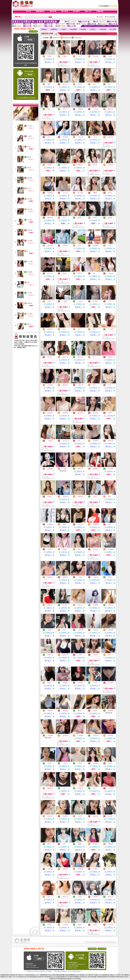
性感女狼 (80, 788)
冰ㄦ (28, 251)
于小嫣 (95, 683)
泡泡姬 (110, 816)
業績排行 (44, 29)
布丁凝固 (30, 220)
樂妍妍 (80, 218)
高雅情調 (50, 469)
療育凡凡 (111, 897)
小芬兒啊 (30, 262)
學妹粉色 (80, 496)
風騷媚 (95, 193)
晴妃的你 (50, 218)
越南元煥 (50, 246)
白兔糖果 (30, 199)
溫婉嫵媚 (65, 711)
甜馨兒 (110, 577)
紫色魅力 (50, 549)
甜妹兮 (65, 273)
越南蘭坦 (96, 469)
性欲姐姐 (50, 869)
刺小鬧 (95, 165)
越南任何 (50, 816)
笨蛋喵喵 (30, 230)
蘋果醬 (65, 549)
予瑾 (109, 301)
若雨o (64, 524)
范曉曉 (49, 630)
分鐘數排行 (54, 29)
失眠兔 (95, 218)
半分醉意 (111, 788)
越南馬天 (50, 605)
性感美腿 (50, 524)
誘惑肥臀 (65, 816)
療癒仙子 (80, 165)
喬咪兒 (29, 324)
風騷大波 (80, 469)
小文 (64, 788)
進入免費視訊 (48, 59)
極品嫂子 (80, 413)
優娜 (49, 84)
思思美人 (96, 844)
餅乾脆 (110, 218)
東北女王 (65, 441)
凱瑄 (94, 788)
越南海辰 (50, 329)
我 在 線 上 (48, 62)
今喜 (109, 385)
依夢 (94, 385)
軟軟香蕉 (96, 246)
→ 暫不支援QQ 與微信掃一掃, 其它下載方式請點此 (67, 971)
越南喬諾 (96, 524)
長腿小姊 (111, 441)
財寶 (109, 524)
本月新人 (93, 29)
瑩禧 (28, 282)
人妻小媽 (80, 385)
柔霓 (64, 218)
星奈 (109, 869)
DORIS (65, 165)
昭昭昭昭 (30, 178)
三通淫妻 (96, 630)
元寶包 (49, 925)
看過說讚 (80, 683)
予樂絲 (49, 56)
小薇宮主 (96, 655)
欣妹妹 (95, 711)
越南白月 (111, 109)
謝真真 (80, 273)
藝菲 (94, 273)
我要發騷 (50, 193)
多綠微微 (50, 385)
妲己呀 (49, 357)
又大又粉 (65, 193)
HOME (101, 17)
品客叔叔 (96, 735)
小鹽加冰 (111, 165)
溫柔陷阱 (30, 209)
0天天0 (65, 109)
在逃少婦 (80, 137)
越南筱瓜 (50, 788)
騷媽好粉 (80, 357)
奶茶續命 (96, 56)
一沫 (79, 56)
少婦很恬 (96, 605)
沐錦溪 (110, 413)
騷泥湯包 (50, 413)
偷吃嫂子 (96, 301)
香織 (94, 84)
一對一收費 (112, 29)
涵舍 (49, 137)
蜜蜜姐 (29, 157)
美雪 (109, 655)
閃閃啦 (49, 165)
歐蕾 (94, 329)
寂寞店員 (96, 549)
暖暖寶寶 (96, 816)
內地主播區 (73, 29)
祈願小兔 (50, 655)
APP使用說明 (92, 949)
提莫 (64, 630)
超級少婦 (65, 655)
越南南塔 (111, 844)
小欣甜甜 (30, 241)
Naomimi (95, 109)
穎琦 (109, 496)
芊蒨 (109, 246)
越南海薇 (65, 735)
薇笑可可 (65, 357)
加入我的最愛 (111, 17)
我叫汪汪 (65, 84)
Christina (95, 137)
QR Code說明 (33, 31)
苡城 (79, 329)
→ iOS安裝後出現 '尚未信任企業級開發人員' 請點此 (38, 971)
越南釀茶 (65, 869)
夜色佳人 (80, 605)
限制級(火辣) (56, 38)
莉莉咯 (49, 496)
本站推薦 (83, 29)
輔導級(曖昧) (67, 38)
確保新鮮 (65, 413)
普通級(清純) (78, 38)
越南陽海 (65, 577)
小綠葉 (80, 655)
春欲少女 (50, 273)
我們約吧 (65, 246)
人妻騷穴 (65, 301)
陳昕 (79, 549)
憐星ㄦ (49, 897)
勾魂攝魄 (30, 272)
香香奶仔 (50, 711)
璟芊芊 (49, 301)
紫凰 (49, 844)
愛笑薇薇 (65, 137)
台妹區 (64, 29)
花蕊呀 (29, 147)
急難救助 (30, 303)
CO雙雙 (29, 136)
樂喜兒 (110, 357)
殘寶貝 (80, 925)
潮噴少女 (111, 605)
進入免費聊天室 (93, 580)
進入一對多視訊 (109, 416)
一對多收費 (103, 29)
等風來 (29, 168)
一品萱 (65, 763)
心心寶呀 (30, 314)
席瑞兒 (80, 84)
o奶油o (110, 56)
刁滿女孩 (96, 577)
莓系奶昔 (111, 735)
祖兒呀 (29, 188)
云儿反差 (30, 126)
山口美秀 (111, 469)
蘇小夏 (65, 605)
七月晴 (65, 469)
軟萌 (64, 844)
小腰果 (80, 763)
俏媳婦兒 (80, 109)
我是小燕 (65, 897)
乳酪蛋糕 (65, 683)
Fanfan (95, 496)
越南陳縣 (111, 711)
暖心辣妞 (111, 683)
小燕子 (110, 763)
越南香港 (65, 385)
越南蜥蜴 (80, 869)
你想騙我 (111, 549)
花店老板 (96, 413)
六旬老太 (30, 293)
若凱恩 (49, 683)
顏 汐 (79, 246)
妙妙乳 (110, 193)
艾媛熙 (65, 56)
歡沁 (109, 84)
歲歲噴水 (50, 577)
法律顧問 (96, 441)
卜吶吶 (80, 577)
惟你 (79, 441)
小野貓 (50, 441)
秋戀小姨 (65, 496)
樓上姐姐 (80, 193)
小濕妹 (80, 897)
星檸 (49, 109)
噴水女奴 (80, 524)
